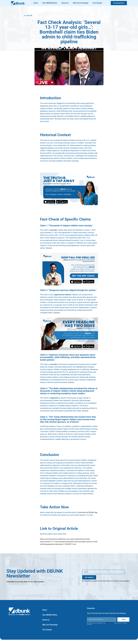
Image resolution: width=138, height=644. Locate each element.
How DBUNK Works (50, 3)
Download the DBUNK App (87, 512)
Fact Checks (97, 3)
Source (49, 248)
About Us (65, 3)
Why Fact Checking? (81, 3)
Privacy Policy (110, 623)
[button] (60, 48)
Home (36, 3)
